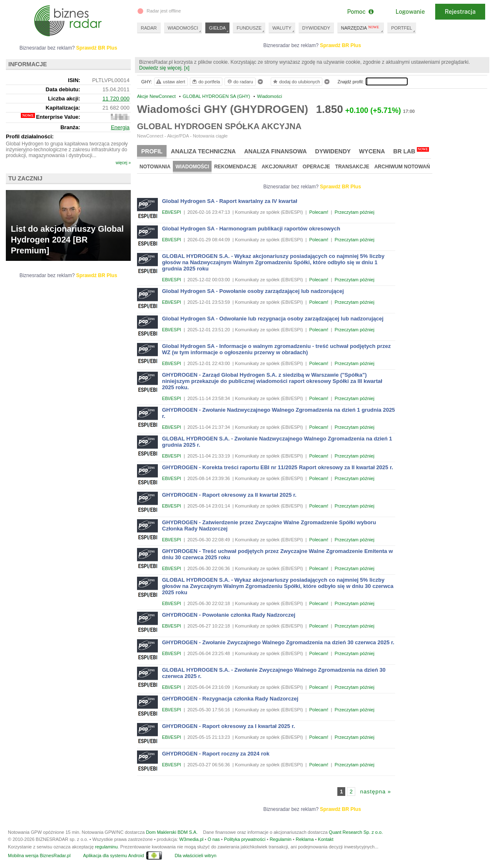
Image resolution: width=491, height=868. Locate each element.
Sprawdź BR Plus (340, 45)
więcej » (123, 163)
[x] (187, 68)
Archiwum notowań (402, 167)
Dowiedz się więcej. (161, 68)
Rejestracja (460, 12)
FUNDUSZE (249, 28)
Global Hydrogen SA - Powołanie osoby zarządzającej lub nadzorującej (253, 291)
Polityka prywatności (245, 839)
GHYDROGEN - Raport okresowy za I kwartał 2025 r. (228, 726)
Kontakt (325, 839)
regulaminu (106, 847)
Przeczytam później (354, 212)
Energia (120, 127)
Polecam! (319, 212)
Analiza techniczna (203, 151)
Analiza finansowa (275, 151)
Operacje (317, 167)
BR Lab (411, 151)
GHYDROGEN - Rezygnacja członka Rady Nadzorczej (230, 699)
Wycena (372, 151)
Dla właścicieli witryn (195, 855)
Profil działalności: (30, 136)
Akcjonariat (279, 167)
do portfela (206, 82)
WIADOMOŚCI (183, 28)
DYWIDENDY (316, 28)
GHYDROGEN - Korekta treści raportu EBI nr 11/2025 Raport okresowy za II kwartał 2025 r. (278, 467)
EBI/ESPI (172, 212)
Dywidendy (333, 151)
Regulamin (280, 839)
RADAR (149, 28)
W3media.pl (191, 839)
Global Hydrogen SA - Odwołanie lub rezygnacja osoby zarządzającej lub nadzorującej (273, 319)
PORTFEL (402, 28)
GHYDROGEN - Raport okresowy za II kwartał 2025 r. (229, 495)
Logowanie (410, 12)
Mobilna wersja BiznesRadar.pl (39, 855)
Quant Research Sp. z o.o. (356, 832)
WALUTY (282, 28)
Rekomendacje (235, 167)
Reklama (305, 839)
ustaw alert (170, 82)
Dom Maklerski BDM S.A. (172, 832)
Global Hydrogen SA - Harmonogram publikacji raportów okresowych (251, 229)
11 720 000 (116, 99)
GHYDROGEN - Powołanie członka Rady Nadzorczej (229, 615)
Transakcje (352, 167)
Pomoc (360, 12)
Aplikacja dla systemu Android (113, 855)
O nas (213, 839)
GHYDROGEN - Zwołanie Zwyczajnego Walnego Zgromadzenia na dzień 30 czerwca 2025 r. (278, 642)
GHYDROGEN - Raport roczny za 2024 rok (216, 754)
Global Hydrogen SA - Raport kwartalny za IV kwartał (230, 201)
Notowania (155, 167)
